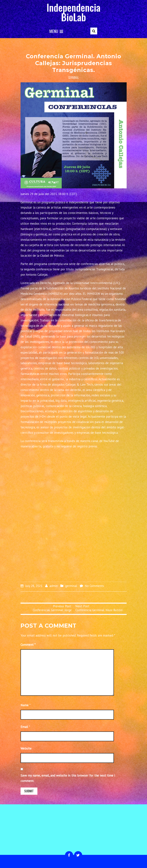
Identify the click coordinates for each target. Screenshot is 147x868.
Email (24, 727)
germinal (73, 77)
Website (26, 748)
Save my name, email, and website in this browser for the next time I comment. (68, 778)
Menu (56, 31)
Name (25, 705)
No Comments (94, 586)
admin (54, 586)
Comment (28, 645)
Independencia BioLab (73, 12)
